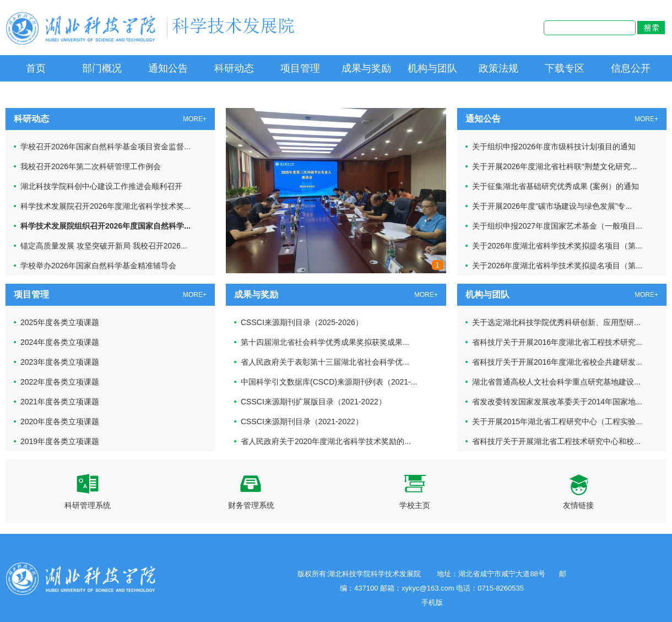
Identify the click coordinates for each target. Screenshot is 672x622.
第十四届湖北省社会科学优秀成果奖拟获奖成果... (325, 342)
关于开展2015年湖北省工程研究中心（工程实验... (557, 421)
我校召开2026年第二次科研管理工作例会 (91, 166)
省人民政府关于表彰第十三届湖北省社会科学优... (325, 362)
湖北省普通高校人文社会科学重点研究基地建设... (556, 382)
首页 (36, 68)
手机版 (432, 602)
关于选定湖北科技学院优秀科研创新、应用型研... (556, 322)
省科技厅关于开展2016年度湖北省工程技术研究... (557, 342)
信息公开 (631, 68)
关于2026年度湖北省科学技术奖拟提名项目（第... (557, 246)
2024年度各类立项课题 (60, 342)
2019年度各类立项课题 (60, 441)
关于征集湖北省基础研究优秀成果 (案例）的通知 (556, 186)
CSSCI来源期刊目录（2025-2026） (302, 322)
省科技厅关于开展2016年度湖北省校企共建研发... (557, 362)
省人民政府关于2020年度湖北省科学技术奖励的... (326, 441)
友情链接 (578, 492)
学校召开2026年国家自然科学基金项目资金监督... (105, 147)
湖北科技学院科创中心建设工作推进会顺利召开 (101, 186)
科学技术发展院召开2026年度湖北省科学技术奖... (105, 206)
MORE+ (195, 119)
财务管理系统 (251, 492)
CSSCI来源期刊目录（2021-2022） (302, 421)
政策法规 (498, 68)
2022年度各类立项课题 (60, 382)
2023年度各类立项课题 (60, 362)
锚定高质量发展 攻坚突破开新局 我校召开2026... (104, 246)
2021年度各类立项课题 (60, 402)
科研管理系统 (88, 492)
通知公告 (168, 68)
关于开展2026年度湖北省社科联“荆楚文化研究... (554, 166)
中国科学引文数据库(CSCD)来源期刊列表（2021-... (329, 382)
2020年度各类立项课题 (60, 421)
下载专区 (565, 68)
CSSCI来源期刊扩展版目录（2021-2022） (313, 402)
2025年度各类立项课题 (60, 322)
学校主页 (415, 492)
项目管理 (300, 68)
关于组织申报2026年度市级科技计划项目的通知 (554, 147)
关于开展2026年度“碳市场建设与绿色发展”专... (552, 206)
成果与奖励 (366, 68)
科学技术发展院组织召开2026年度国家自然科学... (105, 226)
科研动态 (234, 68)
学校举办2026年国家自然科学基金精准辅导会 (98, 266)
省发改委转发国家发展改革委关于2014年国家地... (557, 402)
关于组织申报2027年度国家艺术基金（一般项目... (557, 226)
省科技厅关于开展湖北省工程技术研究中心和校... (556, 441)
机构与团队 (432, 68)
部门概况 (102, 68)
